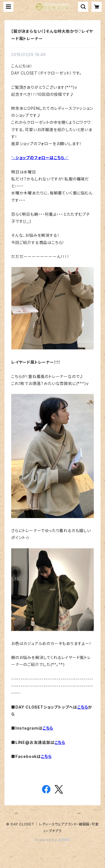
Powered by (53, 840)
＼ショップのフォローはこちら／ (40, 158)
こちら (83, 707)
